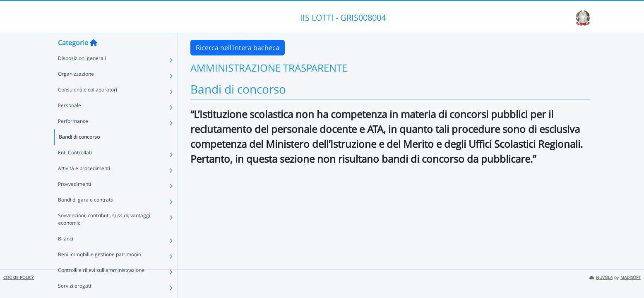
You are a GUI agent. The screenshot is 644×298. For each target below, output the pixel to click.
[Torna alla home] (94, 58)
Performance (73, 137)
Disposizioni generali (82, 74)
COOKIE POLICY (19, 278)
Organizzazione (76, 90)
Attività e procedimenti (84, 184)
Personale (70, 121)
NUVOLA (601, 278)
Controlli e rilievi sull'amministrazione (101, 286)
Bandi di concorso (79, 153)
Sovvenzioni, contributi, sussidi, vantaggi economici (104, 235)
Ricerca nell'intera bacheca (238, 48)
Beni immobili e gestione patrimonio (100, 270)
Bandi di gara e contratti (86, 215)
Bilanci (66, 254)
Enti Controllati (75, 168)
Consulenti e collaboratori (88, 105)
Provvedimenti (74, 200)
